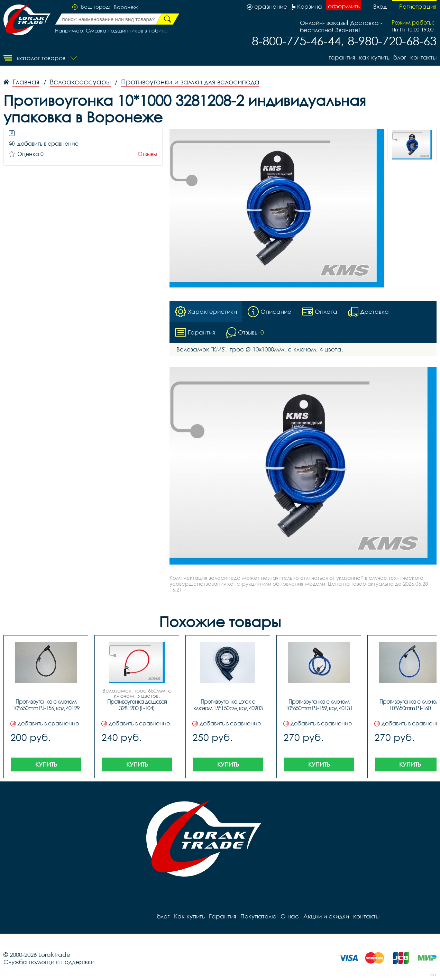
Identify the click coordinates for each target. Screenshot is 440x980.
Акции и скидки (326, 916)
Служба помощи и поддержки (49, 962)
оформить (344, 6)
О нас (289, 916)
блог (400, 57)
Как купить (374, 57)
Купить (46, 764)
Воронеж (126, 7)
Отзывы (147, 154)
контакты (423, 57)
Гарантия (341, 57)
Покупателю (258, 916)
